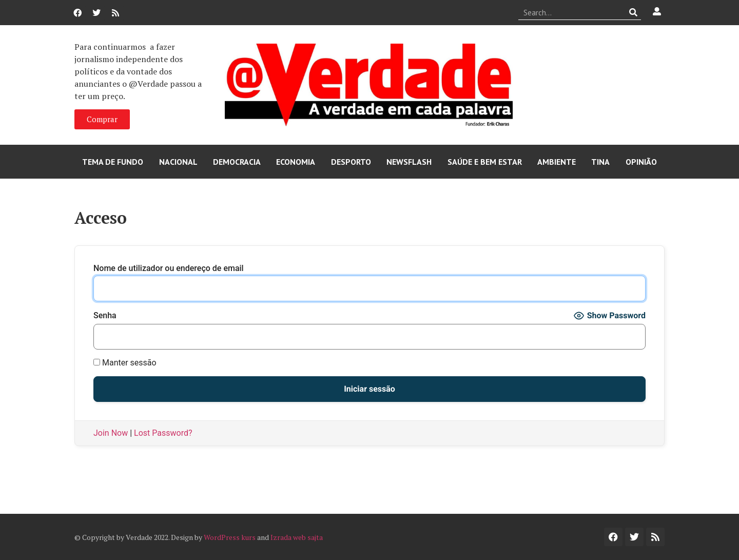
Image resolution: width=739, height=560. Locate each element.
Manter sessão (125, 363)
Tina (600, 162)
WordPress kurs (230, 537)
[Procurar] (634, 12)
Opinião (641, 162)
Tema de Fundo (113, 162)
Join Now (111, 433)
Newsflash (409, 162)
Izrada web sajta (297, 537)
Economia (296, 162)
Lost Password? (163, 433)
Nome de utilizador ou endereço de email (169, 268)
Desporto (351, 162)
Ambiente (557, 162)
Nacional (178, 162)
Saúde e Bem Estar (485, 162)
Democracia (237, 162)
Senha (105, 316)
